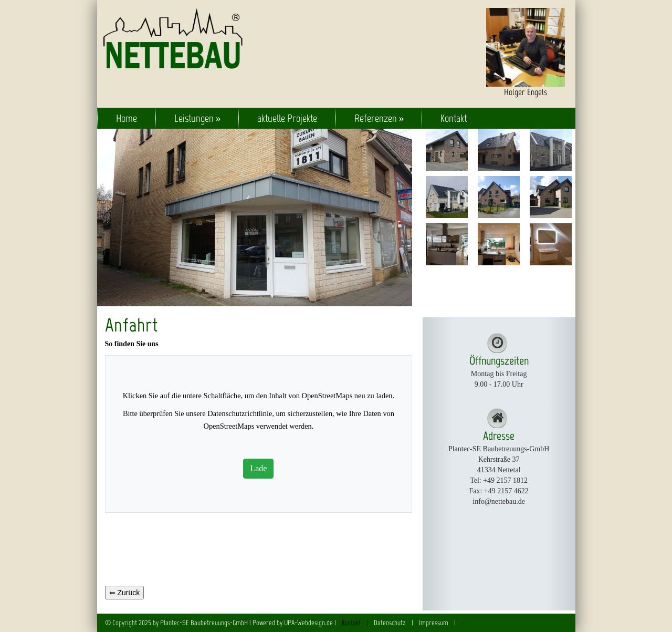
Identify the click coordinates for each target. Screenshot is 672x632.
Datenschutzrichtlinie (240, 413)
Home (127, 118)
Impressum (434, 623)
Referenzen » (379, 118)
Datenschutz (390, 623)
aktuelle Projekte (287, 118)
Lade (258, 468)
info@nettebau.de (499, 501)
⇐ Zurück (125, 593)
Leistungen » (198, 118)
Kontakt (454, 118)
